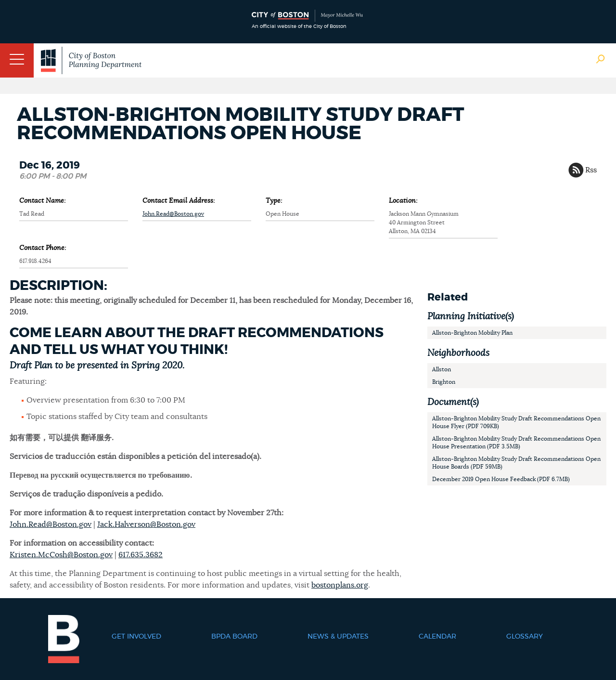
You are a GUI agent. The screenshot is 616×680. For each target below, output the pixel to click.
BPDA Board (234, 637)
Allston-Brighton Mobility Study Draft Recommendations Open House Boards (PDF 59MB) (516, 463)
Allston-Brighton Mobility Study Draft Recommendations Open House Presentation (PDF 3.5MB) (516, 443)
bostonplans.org (340, 585)
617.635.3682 (141, 555)
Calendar (437, 637)
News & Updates (338, 637)
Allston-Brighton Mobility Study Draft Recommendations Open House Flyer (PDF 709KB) (516, 422)
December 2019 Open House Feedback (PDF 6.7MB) (501, 479)
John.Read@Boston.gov (173, 214)
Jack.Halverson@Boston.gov (146, 524)
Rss (591, 170)
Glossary (525, 637)
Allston (442, 369)
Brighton (444, 382)
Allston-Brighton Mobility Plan (472, 333)
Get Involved (136, 637)
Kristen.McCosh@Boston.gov (61, 555)
